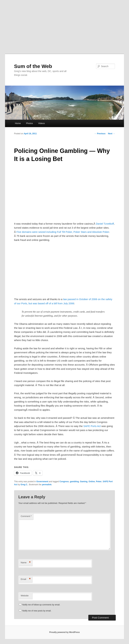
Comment (26, 516)
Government (42, 482)
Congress (64, 482)
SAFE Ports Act (92, 426)
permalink (47, 485)
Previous (100, 134)
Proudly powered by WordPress (64, 632)
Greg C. (24, 485)
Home (18, 123)
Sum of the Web (33, 66)
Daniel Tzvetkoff (105, 224)
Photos (29, 123)
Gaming (84, 482)
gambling (74, 482)
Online (92, 482)
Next (111, 134)
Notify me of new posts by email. (37, 611)
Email (26, 579)
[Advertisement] (64, 25)
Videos (41, 123)
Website (25, 596)
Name (26, 563)
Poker (99, 482)
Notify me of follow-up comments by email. (41, 605)
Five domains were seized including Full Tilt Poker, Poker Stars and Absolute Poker (63, 232)
